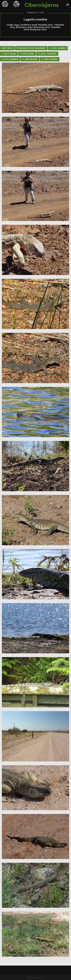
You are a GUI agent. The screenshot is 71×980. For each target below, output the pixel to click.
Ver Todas (7, 48)
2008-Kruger (30, 59)
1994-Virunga (50, 59)
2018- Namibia (58, 48)
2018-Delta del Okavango (31, 48)
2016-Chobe (27, 54)
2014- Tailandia (47, 54)
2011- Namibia (10, 59)
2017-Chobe (9, 54)
